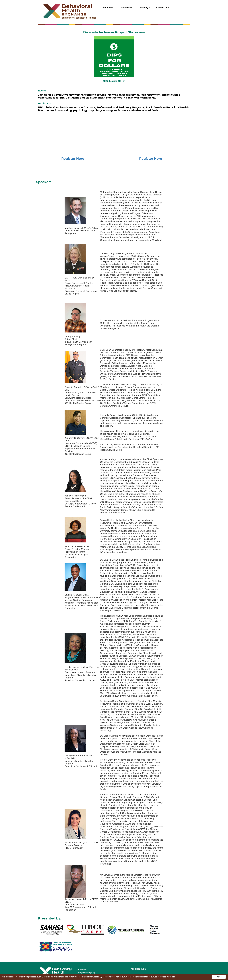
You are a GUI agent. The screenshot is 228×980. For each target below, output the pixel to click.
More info (171, 977)
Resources (126, 8)
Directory (144, 8)
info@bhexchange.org (87, 973)
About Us (108, 8)
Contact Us (163, 8)
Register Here (73, 159)
